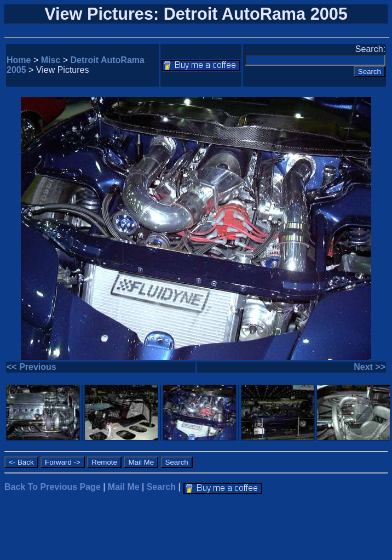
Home (19, 60)
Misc (51, 60)
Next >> (370, 367)
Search (161, 487)
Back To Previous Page (53, 487)
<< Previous (31, 367)
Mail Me (124, 487)
